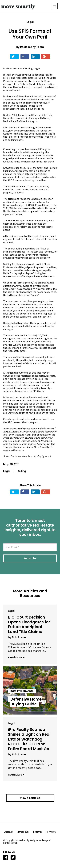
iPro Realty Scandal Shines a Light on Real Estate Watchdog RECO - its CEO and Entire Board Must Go (29, 739)
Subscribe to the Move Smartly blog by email (27, 456)
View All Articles (30, 798)
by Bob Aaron (17, 637)
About (10, 832)
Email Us (25, 832)
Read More (16, 657)
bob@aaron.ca (16, 450)
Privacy (51, 832)
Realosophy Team (32, 47)
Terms (39, 832)
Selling (22, 471)
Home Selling (25, 68)
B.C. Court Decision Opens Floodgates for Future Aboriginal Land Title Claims (29, 624)
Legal (30, 22)
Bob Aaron (9, 68)
